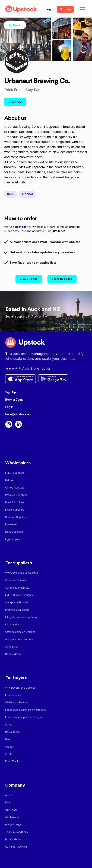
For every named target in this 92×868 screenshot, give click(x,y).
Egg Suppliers (13, 539)
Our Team (11, 810)
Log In (9, 407)
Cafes (9, 725)
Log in (50, 9)
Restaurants (12, 732)
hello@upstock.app (19, 414)
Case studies (13, 624)
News (9, 802)
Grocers (10, 747)
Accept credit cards (17, 602)
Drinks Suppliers (15, 510)
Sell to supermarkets (17, 588)
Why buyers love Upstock (20, 688)
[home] (20, 9)
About (9, 795)
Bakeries (10, 480)
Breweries (11, 524)
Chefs (9, 754)
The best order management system (36, 354)
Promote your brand (17, 610)
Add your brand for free (19, 639)
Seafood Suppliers (16, 517)
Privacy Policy (13, 825)
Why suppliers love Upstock (22, 573)
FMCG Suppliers (15, 473)
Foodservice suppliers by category (26, 710)
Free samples (13, 695)
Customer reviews (16, 580)
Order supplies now (17, 702)
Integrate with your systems (21, 617)
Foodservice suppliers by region (24, 717)
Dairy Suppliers (14, 532)
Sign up (65, 9)
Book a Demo (14, 400)
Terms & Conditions (17, 832)
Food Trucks (13, 761)
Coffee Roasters (15, 488)
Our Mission (12, 817)
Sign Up (11, 392)
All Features (12, 647)
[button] (80, 9)
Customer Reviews (16, 847)
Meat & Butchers (15, 502)
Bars (8, 739)
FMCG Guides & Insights (19, 595)
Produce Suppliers (16, 495)
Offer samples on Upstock (20, 632)
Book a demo (13, 654)
